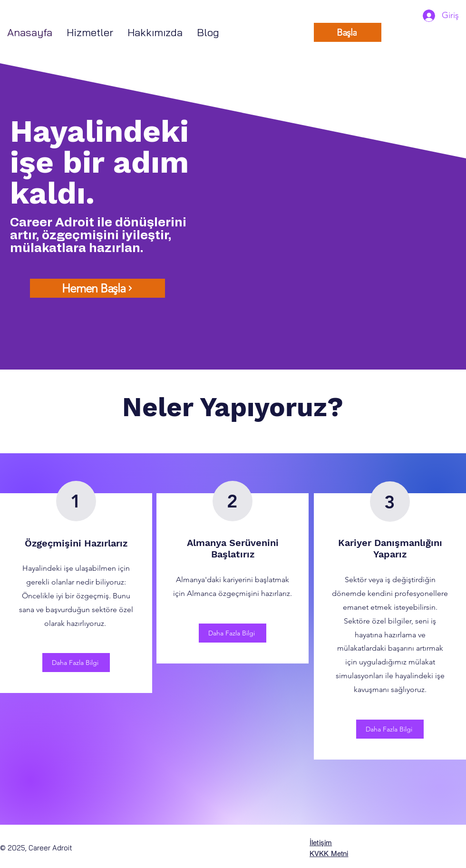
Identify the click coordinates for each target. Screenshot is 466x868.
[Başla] (348, 32)
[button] (90, 33)
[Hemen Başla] (97, 288)
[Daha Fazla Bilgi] (76, 663)
